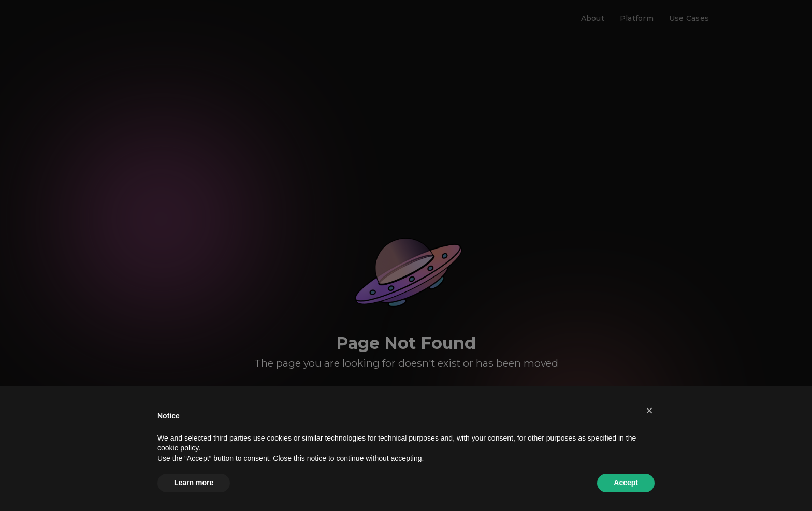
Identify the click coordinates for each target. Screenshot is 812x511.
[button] (649, 411)
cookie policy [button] (178, 448)
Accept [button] (626, 483)
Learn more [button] (194, 483)
